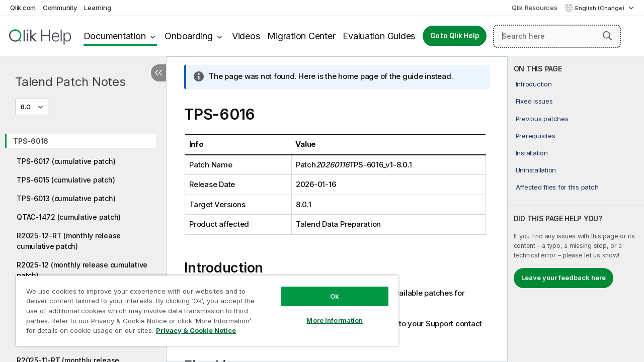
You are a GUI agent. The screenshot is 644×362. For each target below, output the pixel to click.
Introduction (534, 84)
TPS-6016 (31, 141)
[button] (607, 36)
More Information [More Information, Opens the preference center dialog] (327, 313)
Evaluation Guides (379, 36)
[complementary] (576, 209)
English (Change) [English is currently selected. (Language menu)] (600, 8)
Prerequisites (536, 136)
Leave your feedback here (563, 278)
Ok (327, 289)
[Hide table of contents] (158, 73)
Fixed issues (534, 101)
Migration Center (301, 36)
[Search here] (557, 36)
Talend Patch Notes (70, 82)
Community (60, 8)
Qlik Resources (535, 8)
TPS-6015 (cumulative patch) (66, 180)
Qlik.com (23, 8)
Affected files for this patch (557, 187)
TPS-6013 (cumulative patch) (66, 198)
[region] (203, 307)
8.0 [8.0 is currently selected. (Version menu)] (26, 107)
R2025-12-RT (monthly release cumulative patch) (69, 241)
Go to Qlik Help (455, 36)
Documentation (115, 36)
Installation (532, 153)
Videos (246, 36)
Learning (97, 8)
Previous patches (542, 119)
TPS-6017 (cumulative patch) (66, 161)
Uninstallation (536, 170)
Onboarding (189, 36)
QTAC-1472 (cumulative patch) (69, 217)
